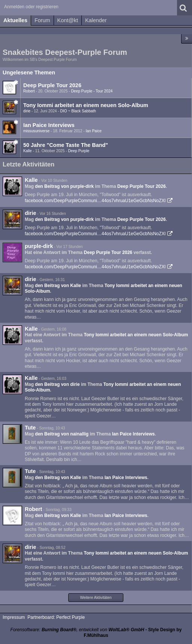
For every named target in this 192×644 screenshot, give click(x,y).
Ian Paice (94, 131)
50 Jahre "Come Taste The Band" (66, 145)
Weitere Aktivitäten (96, 598)
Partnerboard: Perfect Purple (56, 617)
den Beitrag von (64, 186)
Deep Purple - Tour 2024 (92, 91)
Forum (42, 20)
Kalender (96, 20)
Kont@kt (68, 20)
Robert (29, 91)
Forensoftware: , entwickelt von (77, 630)
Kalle (28, 151)
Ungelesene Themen (29, 73)
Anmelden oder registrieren (31, 7)
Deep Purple (79, 151)
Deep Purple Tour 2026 (52, 85)
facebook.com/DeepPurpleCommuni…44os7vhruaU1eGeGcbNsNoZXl (95, 201)
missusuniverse (36, 131)
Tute (30, 428)
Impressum (14, 617)
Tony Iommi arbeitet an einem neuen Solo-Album (86, 105)
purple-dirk (39, 246)
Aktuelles (15, 20)
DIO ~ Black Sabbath (78, 111)
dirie (27, 111)
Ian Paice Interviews (49, 125)
